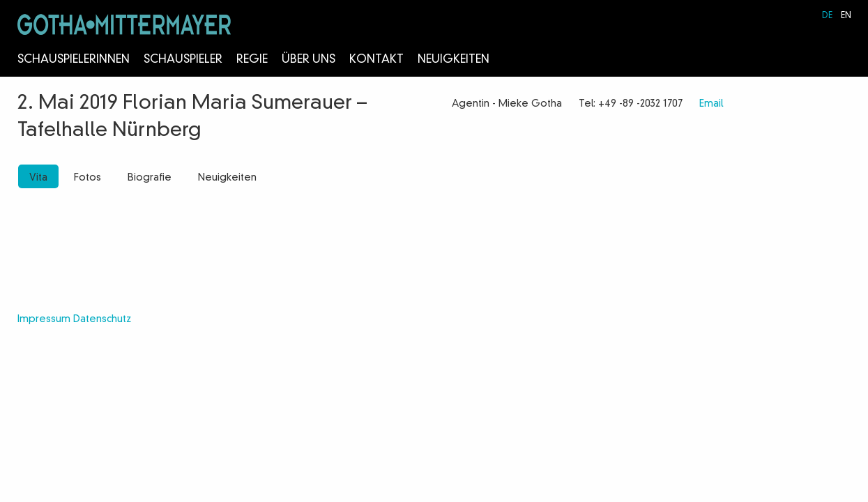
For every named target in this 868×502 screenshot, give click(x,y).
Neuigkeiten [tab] (227, 178)
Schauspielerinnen (74, 60)
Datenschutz (102, 319)
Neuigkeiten (454, 60)
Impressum (44, 319)
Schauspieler (183, 60)
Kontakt (376, 60)
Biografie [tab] (150, 178)
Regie (252, 60)
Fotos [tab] (87, 178)
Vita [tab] (38, 178)
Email (711, 104)
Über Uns (309, 60)
